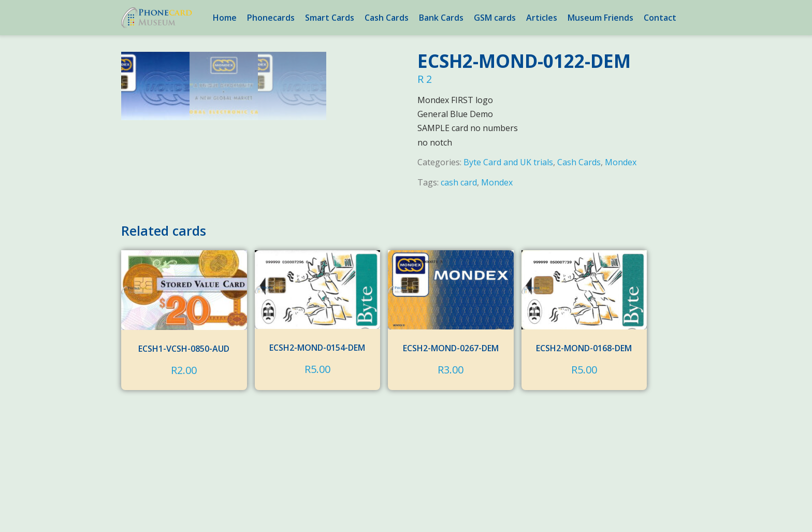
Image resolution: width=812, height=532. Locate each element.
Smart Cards (330, 18)
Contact (660, 18)
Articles (542, 18)
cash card (459, 182)
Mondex (621, 162)
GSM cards (495, 18)
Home (225, 18)
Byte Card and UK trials (508, 162)
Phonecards (271, 18)
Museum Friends (600, 18)
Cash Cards (387, 18)
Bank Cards (441, 18)
